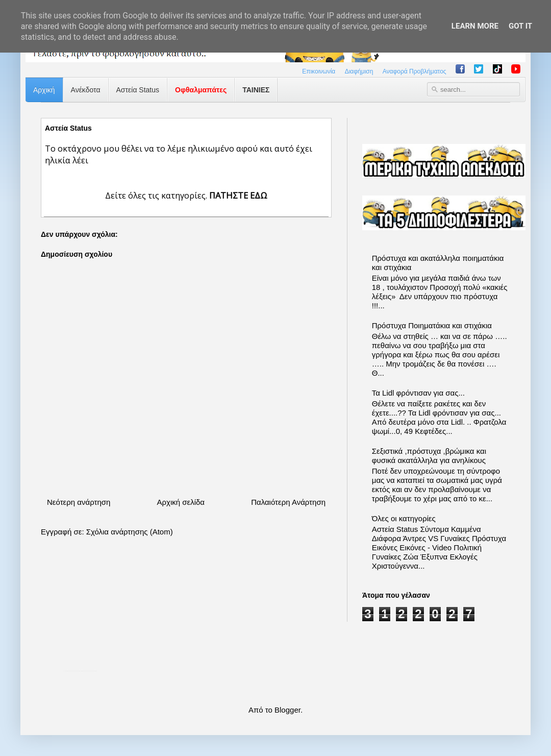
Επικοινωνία (319, 71)
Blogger (287, 710)
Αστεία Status (138, 90)
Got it (520, 26)
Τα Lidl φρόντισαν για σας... (418, 393)
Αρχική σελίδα (181, 502)
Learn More (475, 26)
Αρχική (44, 90)
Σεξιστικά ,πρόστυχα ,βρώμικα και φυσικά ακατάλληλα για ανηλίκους (429, 456)
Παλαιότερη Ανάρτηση (288, 502)
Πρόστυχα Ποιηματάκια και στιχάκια (432, 325)
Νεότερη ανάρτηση (79, 502)
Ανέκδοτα (86, 90)
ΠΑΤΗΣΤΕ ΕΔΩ (238, 195)
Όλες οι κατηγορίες (404, 518)
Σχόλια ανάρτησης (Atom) (130, 532)
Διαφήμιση (359, 71)
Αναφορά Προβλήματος (415, 71)
